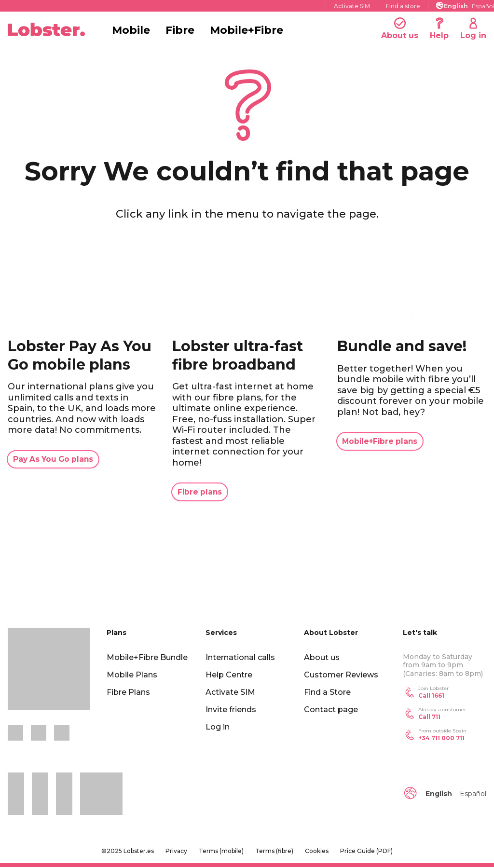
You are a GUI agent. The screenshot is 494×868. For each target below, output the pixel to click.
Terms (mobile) (221, 852)
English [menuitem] (456, 6)
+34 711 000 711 (441, 738)
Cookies (317, 852)
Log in (218, 727)
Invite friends (231, 710)
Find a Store (327, 693)
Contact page (331, 710)
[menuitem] (456, 6)
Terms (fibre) (274, 852)
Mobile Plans (132, 675)
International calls (240, 658)
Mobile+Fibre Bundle (147, 658)
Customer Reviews (341, 675)
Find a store (403, 6)
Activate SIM (352, 6)
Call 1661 (431, 696)
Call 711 (429, 717)
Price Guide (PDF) (366, 852)
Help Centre (229, 675)
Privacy (176, 852)
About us (322, 658)
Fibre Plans (128, 693)
